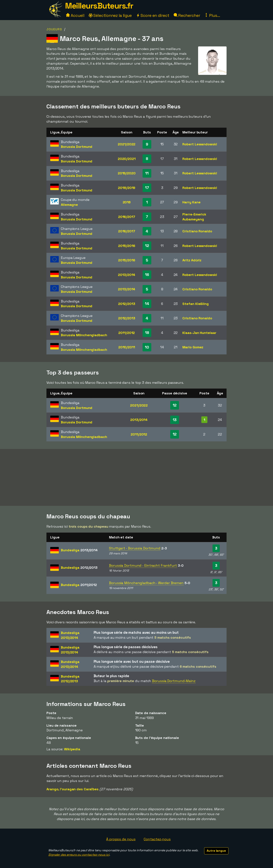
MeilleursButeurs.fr (99, 6)
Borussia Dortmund (77, 147)
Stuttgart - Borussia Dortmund (135, 548)
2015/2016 (127, 246)
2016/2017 (127, 217)
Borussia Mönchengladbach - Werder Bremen (146, 583)
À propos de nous (121, 839)
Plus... (212, 15)
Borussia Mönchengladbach (84, 335)
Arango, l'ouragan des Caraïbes (73, 789)
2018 (127, 202)
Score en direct (153, 15)
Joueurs (54, 29)
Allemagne (69, 205)
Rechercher (187, 15)
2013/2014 (127, 275)
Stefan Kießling (196, 304)
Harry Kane (191, 202)
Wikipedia (72, 749)
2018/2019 (127, 188)
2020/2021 (127, 159)
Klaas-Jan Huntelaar (199, 333)
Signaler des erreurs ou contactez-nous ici (79, 855)
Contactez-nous (157, 839)
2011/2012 (127, 333)
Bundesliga (79, 550)
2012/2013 (127, 304)
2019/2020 (127, 173)
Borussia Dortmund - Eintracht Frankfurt (143, 565)
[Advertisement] (136, 477)
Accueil (75, 15)
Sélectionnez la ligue (110, 15)
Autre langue (216, 851)
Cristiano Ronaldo (197, 231)
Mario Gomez (193, 347)
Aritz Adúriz (192, 260)
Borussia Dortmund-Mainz (174, 681)
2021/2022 (127, 144)
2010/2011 (127, 347)
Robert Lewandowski (200, 144)
